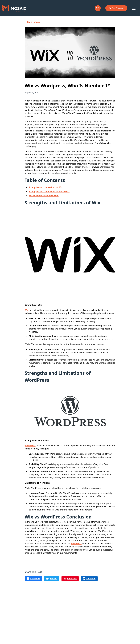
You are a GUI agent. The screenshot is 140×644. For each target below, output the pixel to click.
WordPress (30, 446)
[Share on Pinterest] (70, 579)
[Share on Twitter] (52, 579)
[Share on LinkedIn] (89, 579)
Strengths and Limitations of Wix (46, 187)
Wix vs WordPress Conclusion (44, 196)
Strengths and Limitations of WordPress (49, 191)
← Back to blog (32, 22)
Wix (27, 310)
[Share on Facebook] (33, 579)
